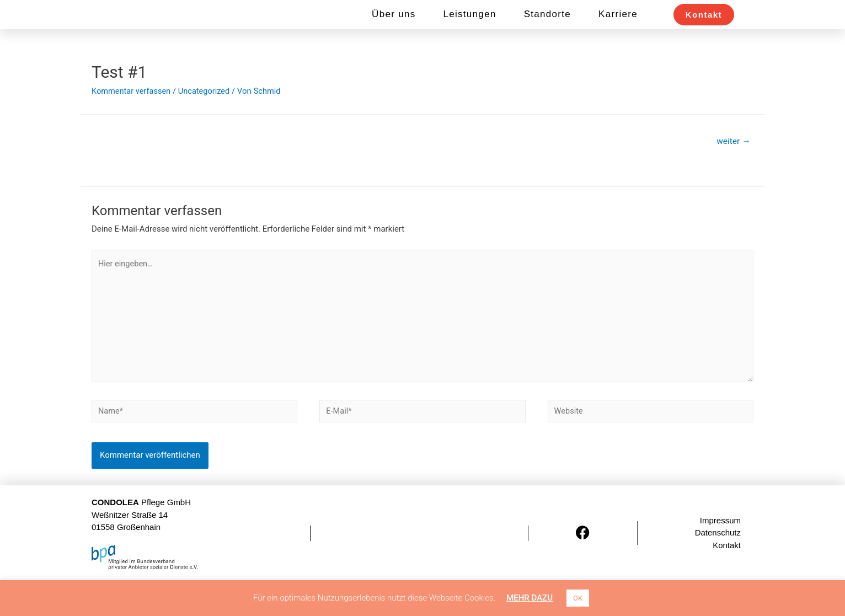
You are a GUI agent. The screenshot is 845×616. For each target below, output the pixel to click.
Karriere (618, 30)
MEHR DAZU (530, 598)
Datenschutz (718, 568)
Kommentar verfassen (132, 121)
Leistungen (469, 30)
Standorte (547, 30)
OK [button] (578, 598)
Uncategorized (207, 121)
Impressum (720, 556)
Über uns (394, 30)
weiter (733, 171)
